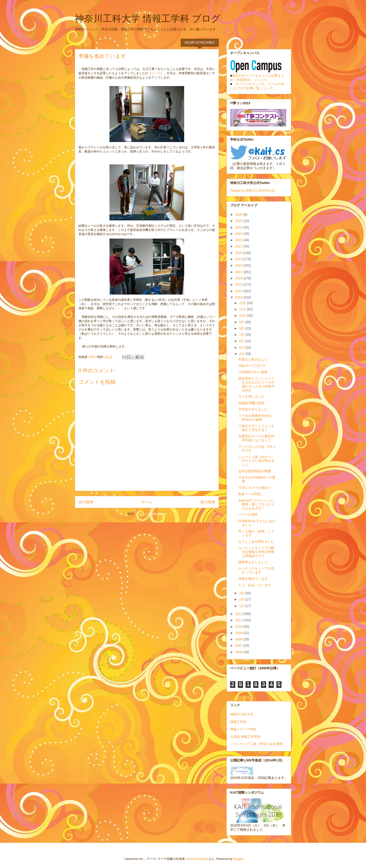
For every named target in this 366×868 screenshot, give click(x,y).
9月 (242, 322)
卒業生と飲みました (253, 359)
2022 (239, 240)
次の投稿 (86, 502)
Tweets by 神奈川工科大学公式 (253, 191)
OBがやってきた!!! (252, 366)
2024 (239, 227)
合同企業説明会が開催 (255, 471)
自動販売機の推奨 (251, 403)
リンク (156, 73)
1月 (242, 606)
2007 (239, 646)
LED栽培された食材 (253, 372)
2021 (239, 246)
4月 (242, 354)
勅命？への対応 (250, 494)
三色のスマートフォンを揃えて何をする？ (256, 428)
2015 (239, 285)
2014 (239, 291)
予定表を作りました (253, 409)
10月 (243, 316)
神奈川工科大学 (242, 714)
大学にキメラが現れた (255, 488)
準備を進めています (253, 579)
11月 (243, 309)
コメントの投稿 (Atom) (151, 514)
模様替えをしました (253, 562)
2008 (239, 639)
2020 (239, 253)
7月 (242, 335)
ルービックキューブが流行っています (256, 570)
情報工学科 (238, 722)
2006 (239, 652)
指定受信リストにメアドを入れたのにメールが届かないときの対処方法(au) (256, 384)
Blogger (238, 859)
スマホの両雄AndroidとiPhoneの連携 (255, 418)
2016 (239, 278)
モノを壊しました (251, 396)
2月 (242, 599)
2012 (239, 614)
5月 (242, 347)
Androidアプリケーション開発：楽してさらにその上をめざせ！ (257, 504)
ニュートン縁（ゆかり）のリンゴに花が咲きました (256, 461)
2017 (239, 272)
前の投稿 (208, 502)
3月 (242, 593)
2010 (239, 627)
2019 (239, 259)
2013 (239, 297)
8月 (242, 328)
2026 (239, 215)
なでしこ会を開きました (256, 542)
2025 (239, 221)
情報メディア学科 (243, 729)
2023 (239, 234)
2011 (239, 620)
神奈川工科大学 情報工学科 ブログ (148, 18)
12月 (243, 303)
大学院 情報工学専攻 (245, 737)
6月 (242, 341)
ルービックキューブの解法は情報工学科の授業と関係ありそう (256, 552)
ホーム (147, 502)
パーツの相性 (248, 514)
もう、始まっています (255, 585)
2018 (239, 265)
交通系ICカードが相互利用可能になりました (256, 438)
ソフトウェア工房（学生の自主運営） (258, 744)
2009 (239, 633)
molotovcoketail (197, 859)
